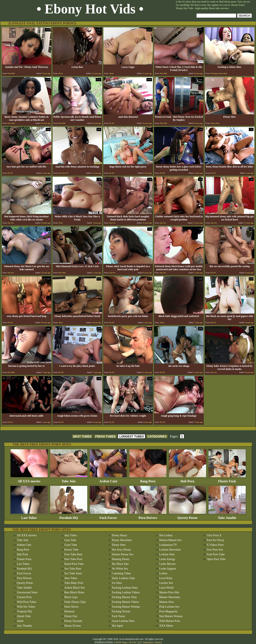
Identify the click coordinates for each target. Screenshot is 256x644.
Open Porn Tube (216, 559)
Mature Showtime (170, 597)
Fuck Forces (108, 516)
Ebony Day (71, 616)
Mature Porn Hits (169, 592)
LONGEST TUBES (132, 436)
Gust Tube (70, 540)
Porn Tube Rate (73, 554)
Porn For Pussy (216, 540)
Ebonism (70, 611)
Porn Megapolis (168, 611)
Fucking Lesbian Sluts (125, 588)
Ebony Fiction (73, 626)
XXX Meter (166, 626)
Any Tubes (71, 535)
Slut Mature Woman (171, 616)
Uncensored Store (27, 592)
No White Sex (120, 569)
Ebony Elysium (73, 621)
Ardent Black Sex (75, 588)
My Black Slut (120, 564)
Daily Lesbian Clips (123, 578)
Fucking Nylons (121, 611)
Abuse (158, 642)
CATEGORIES (157, 436)
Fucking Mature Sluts (124, 597)
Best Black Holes (74, 592)
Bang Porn (148, 480)
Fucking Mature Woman (126, 607)
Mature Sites (167, 602)
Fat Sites (117, 583)
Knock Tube (71, 550)
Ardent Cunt (108, 480)
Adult (20, 621)
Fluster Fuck (227, 480)
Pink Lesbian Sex (169, 607)
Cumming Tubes (121, 573)
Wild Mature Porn (170, 621)
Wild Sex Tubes (26, 607)
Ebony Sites (119, 545)
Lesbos (163, 573)
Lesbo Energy (167, 559)
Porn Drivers (148, 516)
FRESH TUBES (105, 436)
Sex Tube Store (73, 573)
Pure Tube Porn (73, 559)
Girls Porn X (214, 535)
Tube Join (69, 480)
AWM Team (121, 642)
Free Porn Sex (215, 550)
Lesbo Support (168, 569)
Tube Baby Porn (74, 583)
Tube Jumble (227, 516)
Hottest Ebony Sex (123, 554)
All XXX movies (29, 480)
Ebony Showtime (122, 540)
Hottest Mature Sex (170, 540)
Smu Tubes (71, 578)
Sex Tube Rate (73, 569)
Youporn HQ (24, 611)
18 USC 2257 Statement (141, 642)
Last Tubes (29, 516)
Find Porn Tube (216, 554)
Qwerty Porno (188, 516)
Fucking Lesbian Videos (126, 592)
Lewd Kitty (166, 578)
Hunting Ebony (121, 559)
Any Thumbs (24, 626)
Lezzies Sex (166, 583)
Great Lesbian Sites (123, 621)
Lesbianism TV (168, 545)
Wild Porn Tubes (27, 602)
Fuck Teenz (118, 616)
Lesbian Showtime (170, 550)
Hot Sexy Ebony (121, 550)
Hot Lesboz (166, 535)
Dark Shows (71, 607)
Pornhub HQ (69, 516)
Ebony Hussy (120, 535)
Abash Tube (24, 616)
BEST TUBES (82, 436)
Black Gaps (71, 597)
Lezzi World (166, 588)
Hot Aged (117, 626)
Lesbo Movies (168, 564)
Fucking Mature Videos (125, 602)
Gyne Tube (71, 545)
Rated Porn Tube (74, 564)
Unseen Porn (24, 597)
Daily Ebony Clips (75, 602)
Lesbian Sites (167, 554)
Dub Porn (188, 480)
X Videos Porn (215, 545)
